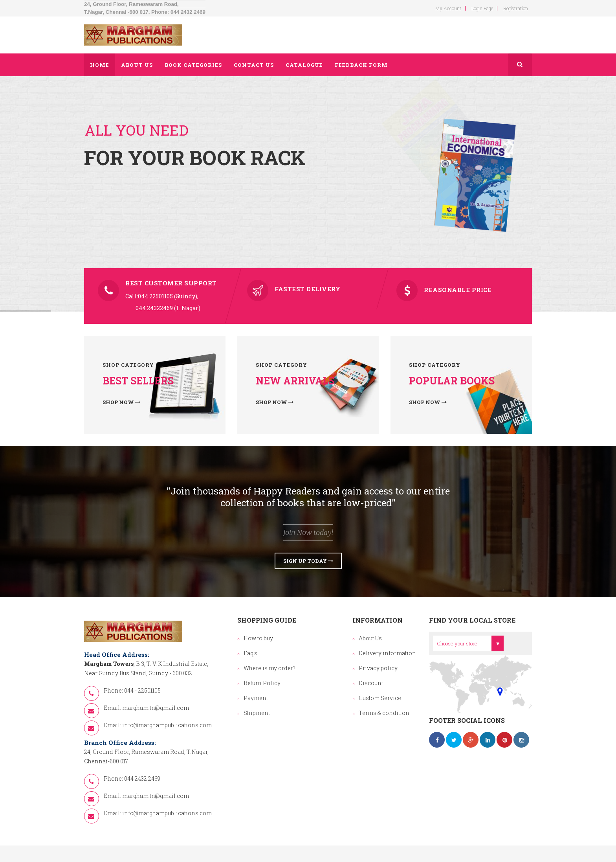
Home (100, 65)
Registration (516, 8)
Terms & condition (384, 713)
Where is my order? (269, 668)
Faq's (250, 653)
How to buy (258, 638)
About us (137, 65)
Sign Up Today (308, 561)
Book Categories (193, 65)
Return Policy (262, 683)
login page (482, 8)
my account (448, 8)
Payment (256, 698)
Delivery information (387, 653)
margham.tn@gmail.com (156, 708)
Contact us (254, 65)
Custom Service (380, 698)
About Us (370, 638)
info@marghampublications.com (167, 725)
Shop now (121, 402)
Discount (371, 683)
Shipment (257, 713)
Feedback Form (361, 65)
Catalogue (304, 65)
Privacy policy (378, 668)
